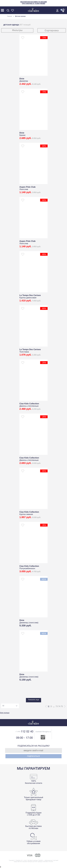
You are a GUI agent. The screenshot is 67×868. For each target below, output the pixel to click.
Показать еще (34, 700)
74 (59, 706)
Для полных (5, 713)
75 (62, 706)
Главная (9, 16)
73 (57, 706)
